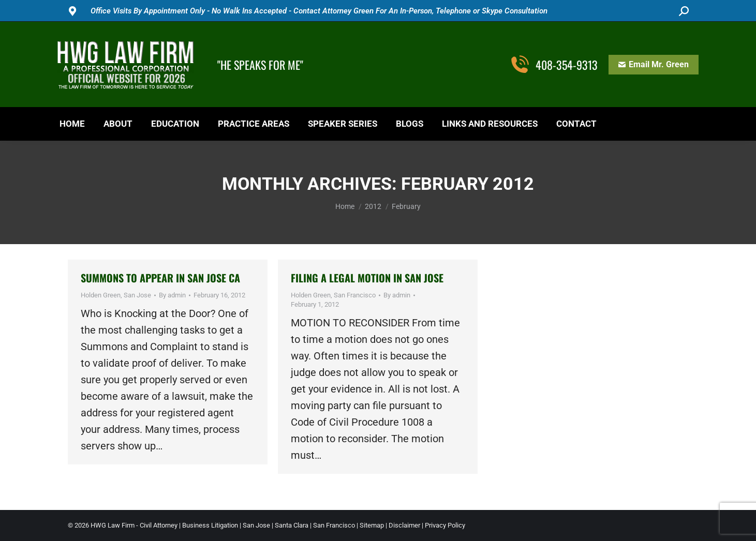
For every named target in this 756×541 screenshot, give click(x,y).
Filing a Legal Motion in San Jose (367, 278)
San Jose (137, 295)
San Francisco (355, 295)
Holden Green (101, 295)
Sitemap (372, 525)
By (172, 295)
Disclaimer (404, 525)
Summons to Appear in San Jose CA (160, 278)
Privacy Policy (445, 525)
